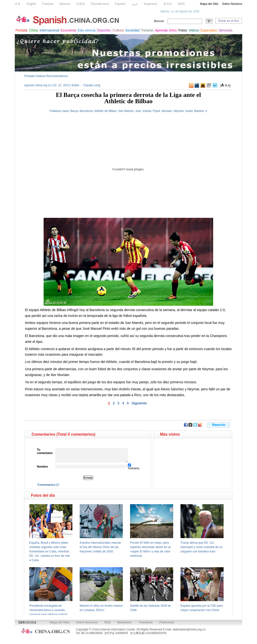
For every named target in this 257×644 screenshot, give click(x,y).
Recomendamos (57, 76)
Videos (40, 76)
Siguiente (139, 403)
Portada (29, 76)
